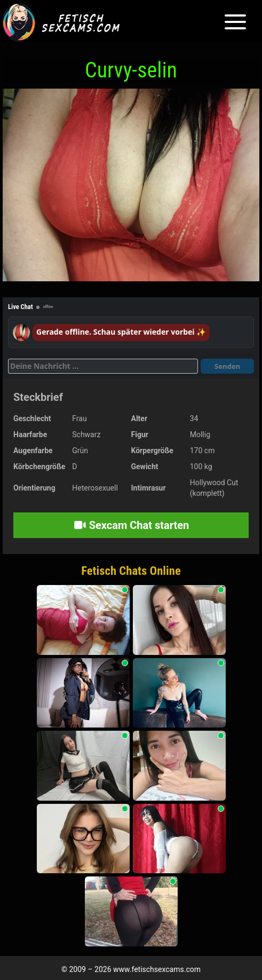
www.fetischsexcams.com (157, 969)
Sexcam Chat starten (131, 525)
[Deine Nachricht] (103, 366)
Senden (227, 366)
